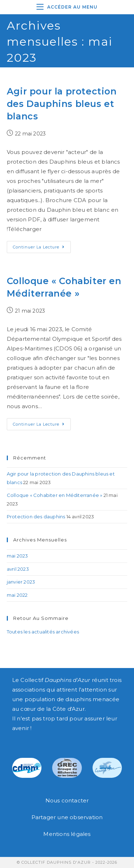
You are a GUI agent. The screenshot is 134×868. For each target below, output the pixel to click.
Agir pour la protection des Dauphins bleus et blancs (62, 104)
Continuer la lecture (42, 245)
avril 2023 (18, 569)
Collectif (55, 680)
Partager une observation (67, 817)
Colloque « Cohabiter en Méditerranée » (55, 495)
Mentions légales (67, 834)
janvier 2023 (21, 582)
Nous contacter (67, 800)
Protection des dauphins (36, 517)
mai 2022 (17, 595)
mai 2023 (18, 556)
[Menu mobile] (67, 7)
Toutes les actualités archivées (43, 632)
